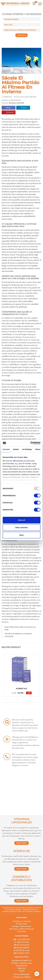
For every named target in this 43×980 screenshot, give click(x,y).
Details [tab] (16, 449)
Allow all (21, 520)
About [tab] (38, 449)
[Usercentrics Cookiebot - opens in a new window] (31, 443)
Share (6, 108)
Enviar (22, 35)
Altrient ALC (21, 689)
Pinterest (8, 112)
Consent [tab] (6, 449)
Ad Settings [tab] (27, 449)
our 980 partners (17, 461)
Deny (21, 535)
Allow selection (21, 527)
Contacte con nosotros (22, 921)
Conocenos (22, 931)
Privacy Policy (21, 924)
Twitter (21, 108)
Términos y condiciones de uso (21, 929)
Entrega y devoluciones (22, 926)
